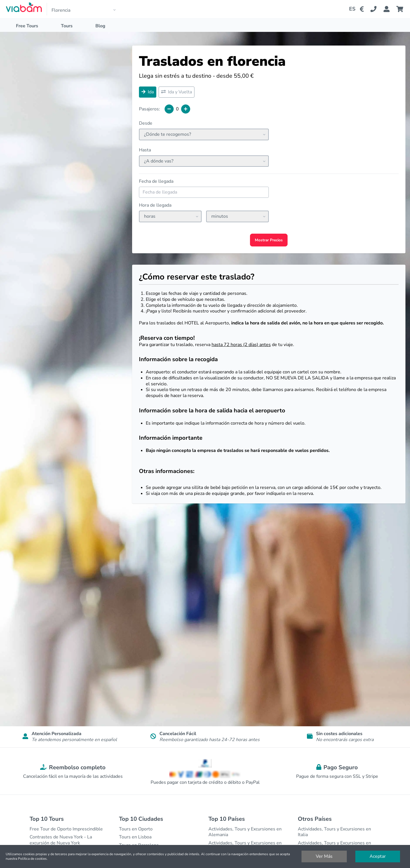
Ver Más (324, 856)
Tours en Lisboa (135, 837)
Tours (67, 26)
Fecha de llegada (156, 181)
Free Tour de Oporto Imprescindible (66, 829)
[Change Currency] (363, 9)
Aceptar (378, 856)
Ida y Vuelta (177, 92)
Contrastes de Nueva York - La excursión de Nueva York (61, 840)
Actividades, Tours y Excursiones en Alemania (245, 832)
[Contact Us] (377, 9)
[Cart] (401, 9)
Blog (100, 26)
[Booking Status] (390, 9)
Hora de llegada (155, 205)
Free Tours (27, 26)
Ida (148, 92)
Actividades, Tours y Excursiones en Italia (334, 832)
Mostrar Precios (269, 240)
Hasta (145, 150)
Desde (146, 123)
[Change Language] (350, 9)
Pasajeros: (149, 109)
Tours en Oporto (136, 829)
